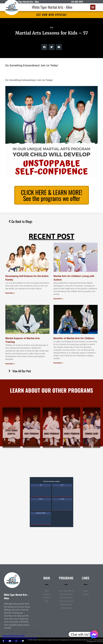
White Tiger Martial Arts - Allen (52, 7)
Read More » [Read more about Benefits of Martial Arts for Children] (58, 363)
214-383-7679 (77, 2)
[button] (93, 7)
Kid (51, 27)
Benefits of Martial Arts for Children (74, 338)
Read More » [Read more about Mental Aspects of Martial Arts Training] (10, 364)
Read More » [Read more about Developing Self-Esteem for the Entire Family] (10, 293)
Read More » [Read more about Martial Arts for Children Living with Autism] (58, 299)
